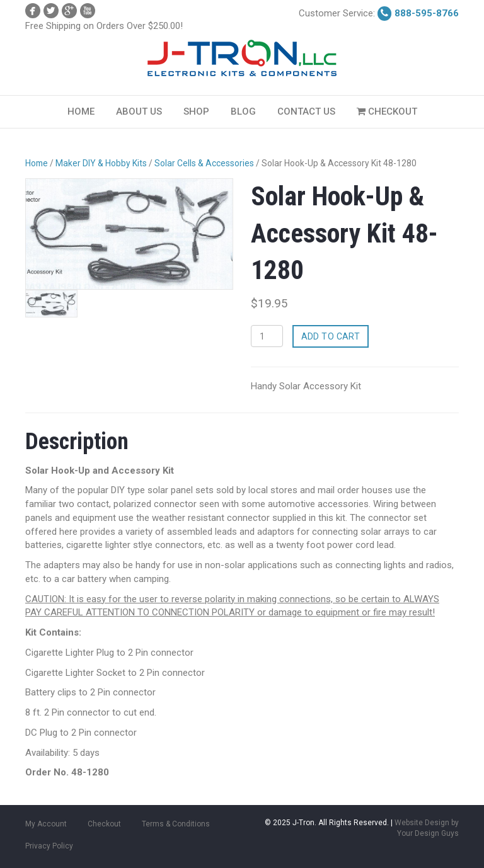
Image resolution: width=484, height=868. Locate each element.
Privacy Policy (49, 846)
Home (81, 111)
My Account (46, 824)
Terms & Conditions (176, 824)
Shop (196, 111)
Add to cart (331, 336)
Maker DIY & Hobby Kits (101, 163)
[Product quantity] (267, 336)
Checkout (387, 111)
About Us (139, 111)
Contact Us (306, 111)
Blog (243, 111)
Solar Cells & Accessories (204, 163)
